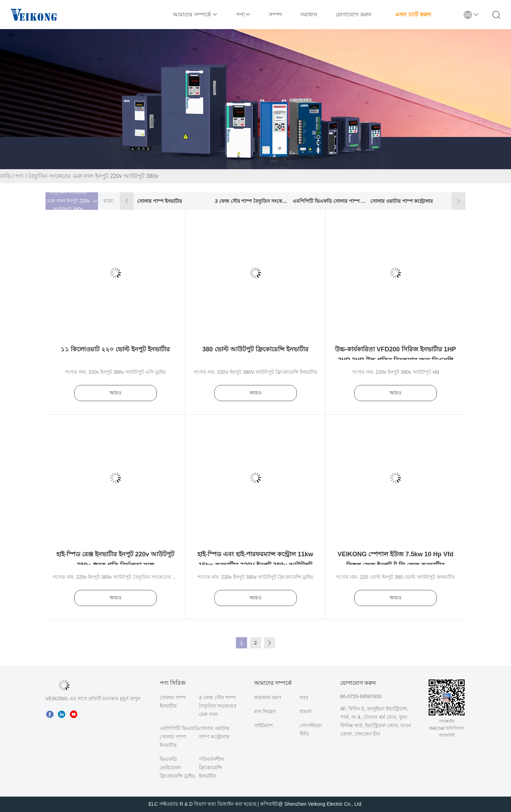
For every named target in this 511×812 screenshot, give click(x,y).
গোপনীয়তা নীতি (311, 730)
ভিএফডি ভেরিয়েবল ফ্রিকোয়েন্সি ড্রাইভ (177, 768)
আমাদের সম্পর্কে (195, 15)
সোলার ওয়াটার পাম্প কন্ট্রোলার (402, 201)
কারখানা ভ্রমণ (268, 697)
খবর (304, 697)
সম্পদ (275, 15)
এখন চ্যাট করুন (413, 15)
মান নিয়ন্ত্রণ (265, 711)
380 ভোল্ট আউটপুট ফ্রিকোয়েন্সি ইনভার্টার (255, 349)
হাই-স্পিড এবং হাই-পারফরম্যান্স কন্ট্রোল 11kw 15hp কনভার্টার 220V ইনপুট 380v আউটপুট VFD (255, 564)
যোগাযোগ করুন (353, 15)
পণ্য (243, 15)
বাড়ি (5, 176)
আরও (115, 393)
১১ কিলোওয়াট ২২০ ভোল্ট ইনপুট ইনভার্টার (115, 349)
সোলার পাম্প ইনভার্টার (160, 201)
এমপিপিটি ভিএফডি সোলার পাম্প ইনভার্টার (330, 201)
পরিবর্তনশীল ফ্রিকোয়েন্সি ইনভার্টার (211, 768)
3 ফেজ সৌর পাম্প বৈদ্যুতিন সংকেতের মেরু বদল (252, 201)
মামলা (306, 711)
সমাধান (309, 15)
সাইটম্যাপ (264, 725)
